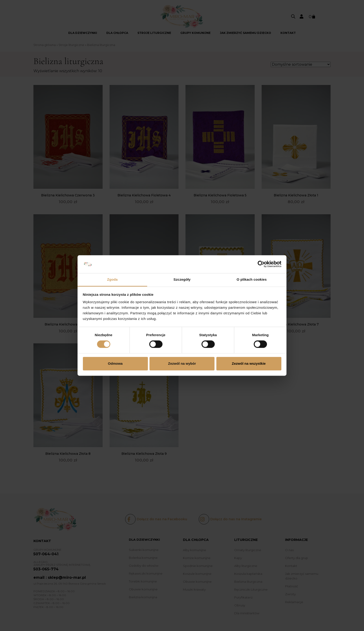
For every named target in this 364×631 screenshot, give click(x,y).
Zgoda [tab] (112, 279)
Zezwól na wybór (182, 363)
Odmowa (115, 363)
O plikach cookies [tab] (252, 279)
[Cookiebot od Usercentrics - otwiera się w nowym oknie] (261, 264)
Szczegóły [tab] (182, 279)
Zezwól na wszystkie (249, 363)
